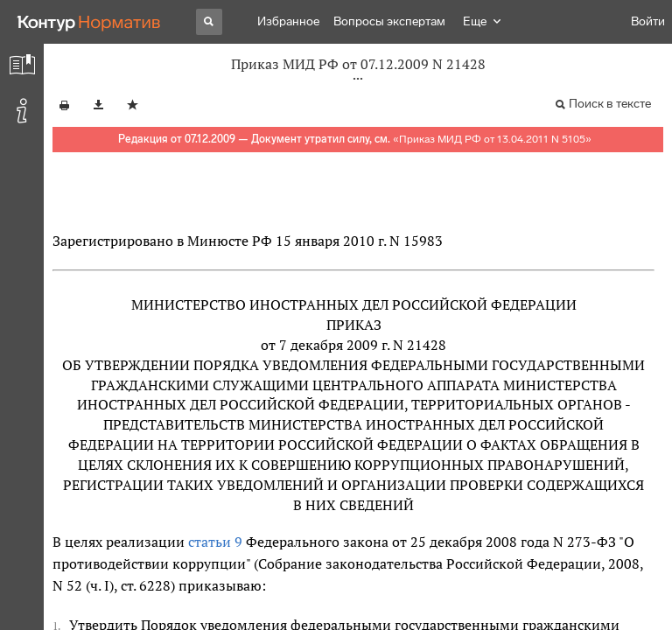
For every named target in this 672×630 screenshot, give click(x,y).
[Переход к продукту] (89, 22)
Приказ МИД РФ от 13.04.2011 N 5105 (492, 139)
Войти (648, 21)
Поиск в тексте (610, 104)
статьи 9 (215, 542)
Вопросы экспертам (389, 21)
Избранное (288, 21)
